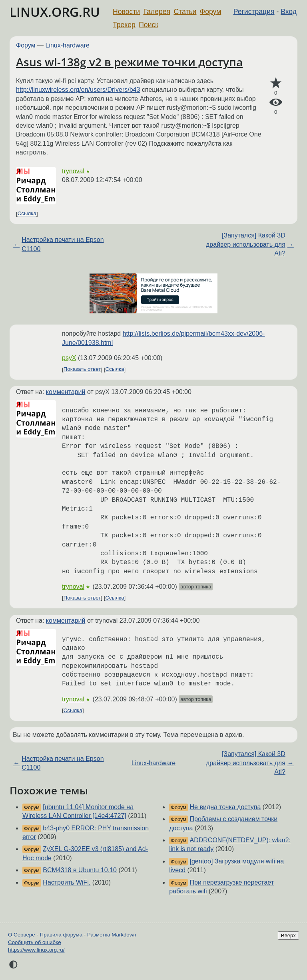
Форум (210, 12)
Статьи (185, 12)
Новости (126, 12)
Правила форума (61, 935)
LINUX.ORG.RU (55, 12)
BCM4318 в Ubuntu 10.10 (80, 870)
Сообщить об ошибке (35, 942)
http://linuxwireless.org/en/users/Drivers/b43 (78, 90)
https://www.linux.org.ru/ (36, 950)
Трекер (124, 25)
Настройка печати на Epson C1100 (63, 244)
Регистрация (254, 12)
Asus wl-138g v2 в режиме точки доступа (129, 62)
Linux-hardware (68, 45)
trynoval (73, 171)
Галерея (157, 12)
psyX (69, 358)
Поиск (149, 25)
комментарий (66, 392)
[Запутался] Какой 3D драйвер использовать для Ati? (246, 244)
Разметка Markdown (112, 935)
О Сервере (22, 935)
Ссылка (27, 214)
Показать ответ (82, 369)
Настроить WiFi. (67, 882)
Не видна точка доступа (225, 807)
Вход (289, 12)
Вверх (288, 935)
